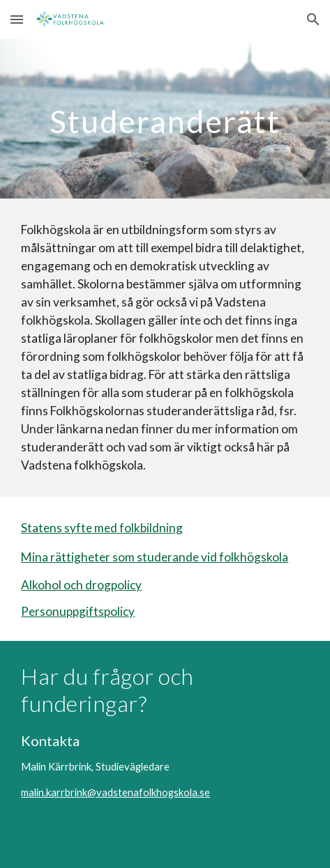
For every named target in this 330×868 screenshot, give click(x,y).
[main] (165, 119)
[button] (17, 19)
